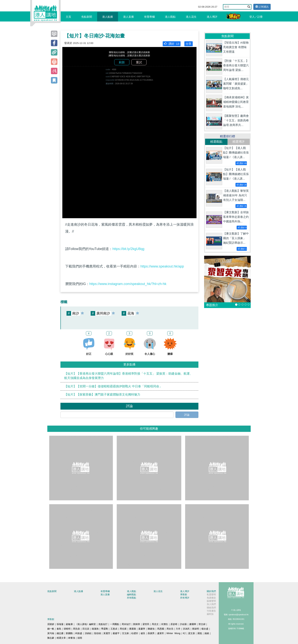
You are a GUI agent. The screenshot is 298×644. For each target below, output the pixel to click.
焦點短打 (103, 624)
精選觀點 (216, 142)
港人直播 (128, 17)
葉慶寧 (142, 629)
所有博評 (185, 598)
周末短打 (126, 624)
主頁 (68, 17)
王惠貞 (114, 629)
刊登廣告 (211, 611)
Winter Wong (173, 633)
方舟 (178, 629)
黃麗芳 (107, 633)
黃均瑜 (51, 633)
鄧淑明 (196, 629)
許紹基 (183, 624)
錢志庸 (60, 633)
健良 (143, 633)
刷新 (122, 62)
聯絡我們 (211, 608)
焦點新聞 (87, 17)
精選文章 (61, 638)
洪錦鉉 (88, 633)
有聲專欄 (149, 17)
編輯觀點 (132, 595)
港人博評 (212, 17)
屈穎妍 (51, 624)
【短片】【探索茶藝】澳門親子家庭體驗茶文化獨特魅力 (102, 394)
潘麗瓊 (132, 629)
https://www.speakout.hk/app (162, 266)
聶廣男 (151, 633)
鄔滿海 (95, 629)
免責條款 (211, 598)
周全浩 (170, 629)
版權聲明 (211, 601)
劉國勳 (69, 633)
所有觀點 (132, 598)
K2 (184, 633)
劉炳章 (137, 624)
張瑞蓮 (60, 624)
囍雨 (80, 638)
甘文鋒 (125, 633)
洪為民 (186, 629)
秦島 (59, 629)
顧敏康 (69, 624)
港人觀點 (170, 17)
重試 (139, 62)
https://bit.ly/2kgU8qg (128, 249)
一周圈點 (115, 624)
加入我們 (211, 604)
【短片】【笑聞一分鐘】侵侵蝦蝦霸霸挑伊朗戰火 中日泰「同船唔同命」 (113, 386)
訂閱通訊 (262, 7)
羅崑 (200, 633)
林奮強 (72, 638)
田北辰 (86, 629)
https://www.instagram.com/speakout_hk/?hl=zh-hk (128, 284)
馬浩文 (155, 624)
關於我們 (211, 591)
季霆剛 (105, 629)
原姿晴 (174, 624)
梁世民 (146, 624)
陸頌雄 (97, 633)
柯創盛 (79, 633)
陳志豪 (51, 638)
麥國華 (193, 624)
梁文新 (192, 633)
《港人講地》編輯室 (86, 624)
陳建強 (151, 629)
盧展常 (161, 633)
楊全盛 (205, 629)
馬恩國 (161, 629)
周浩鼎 (76, 629)
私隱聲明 (211, 595)
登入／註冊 (256, 17)
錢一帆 (51, 629)
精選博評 (239, 142)
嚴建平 (116, 633)
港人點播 (108, 17)
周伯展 (123, 629)
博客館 (184, 595)
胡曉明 (67, 629)
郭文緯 (202, 624)
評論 (187, 415)
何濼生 (165, 624)
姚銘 (207, 633)
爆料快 (210, 614)
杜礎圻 (135, 633)
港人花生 (191, 17)
